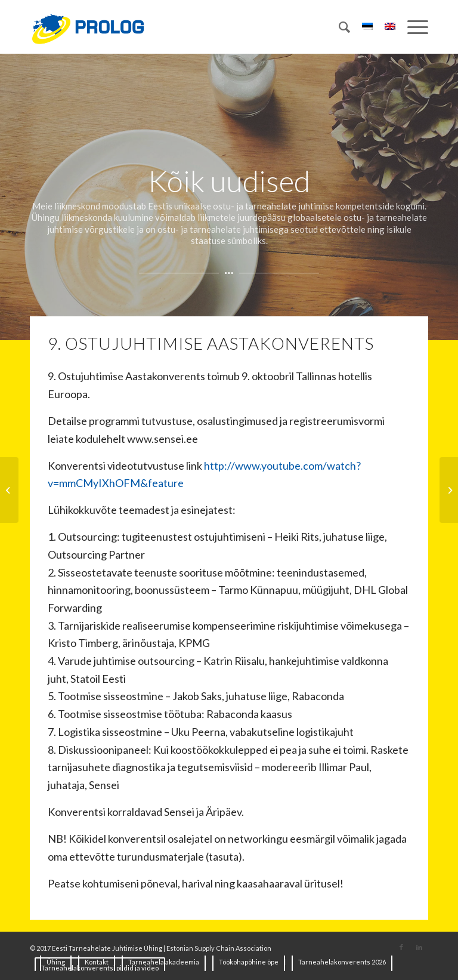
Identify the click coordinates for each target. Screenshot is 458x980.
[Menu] (412, 27)
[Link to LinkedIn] (419, 947)
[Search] (338, 27)
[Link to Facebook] (401, 947)
